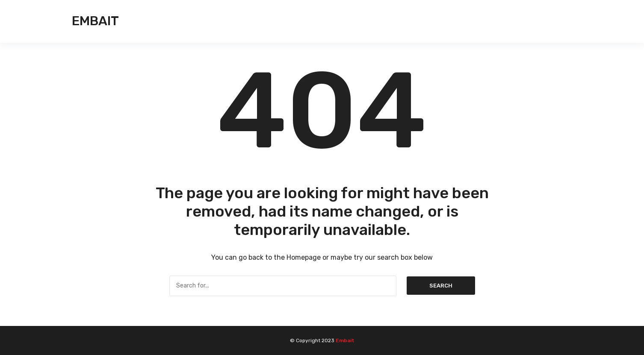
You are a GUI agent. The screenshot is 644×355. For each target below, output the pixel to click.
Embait (95, 21)
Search (441, 286)
